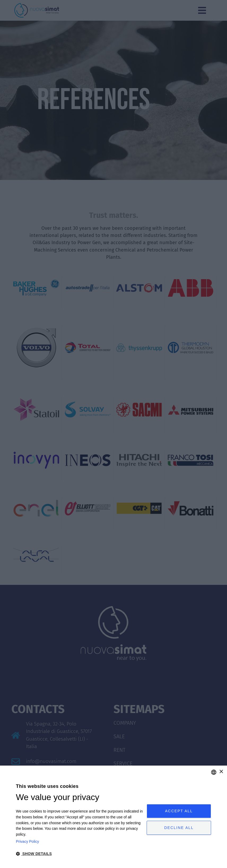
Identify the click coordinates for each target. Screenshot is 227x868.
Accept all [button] (179, 810)
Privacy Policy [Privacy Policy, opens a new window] (27, 841)
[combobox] (214, 772)
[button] (79, 854)
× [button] (221, 772)
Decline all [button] (179, 828)
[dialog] (113, 817)
